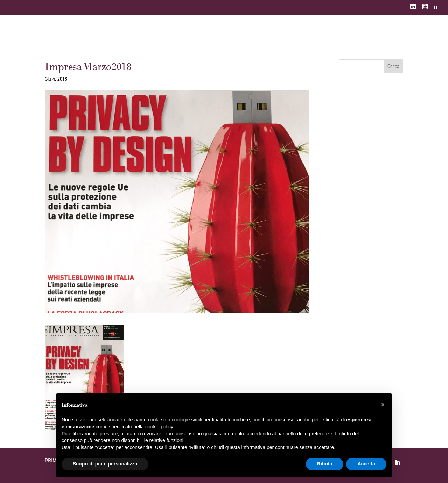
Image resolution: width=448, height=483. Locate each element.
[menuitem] (436, 9)
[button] (383, 405)
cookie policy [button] (159, 427)
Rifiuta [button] (325, 464)
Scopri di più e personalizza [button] (105, 464)
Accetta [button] (366, 464)
